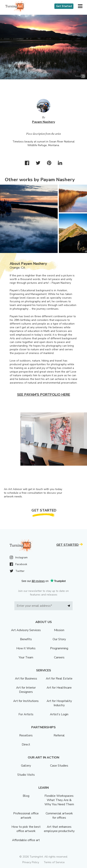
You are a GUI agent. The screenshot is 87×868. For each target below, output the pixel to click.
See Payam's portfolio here (44, 395)
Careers (59, 657)
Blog (26, 796)
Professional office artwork (26, 816)
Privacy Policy (31, 862)
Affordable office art (26, 840)
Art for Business (26, 679)
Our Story (59, 639)
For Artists (26, 714)
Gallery (26, 766)
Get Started (64, 6)
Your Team (26, 657)
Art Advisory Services (26, 630)
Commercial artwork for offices (59, 816)
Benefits (26, 639)
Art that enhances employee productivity (59, 829)
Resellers (26, 735)
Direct (26, 745)
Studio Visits (26, 775)
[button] (80, 6)
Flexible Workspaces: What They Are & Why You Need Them (59, 800)
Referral (59, 735)
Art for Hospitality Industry (59, 703)
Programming (59, 648)
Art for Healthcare (59, 688)
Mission (59, 630)
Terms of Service (54, 862)
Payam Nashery (43, 122)
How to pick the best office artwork (26, 829)
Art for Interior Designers (26, 690)
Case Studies (59, 766)
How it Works (26, 648)
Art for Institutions (26, 701)
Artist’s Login (59, 714)
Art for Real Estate (59, 679)
